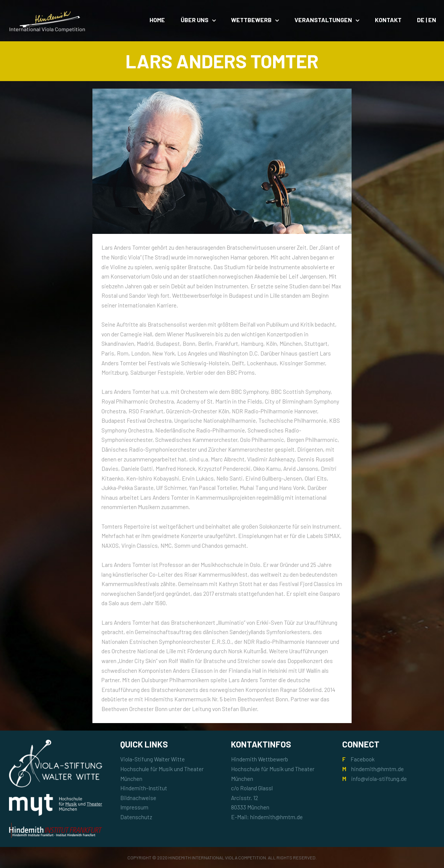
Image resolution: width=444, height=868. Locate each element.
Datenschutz (136, 817)
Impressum (134, 807)
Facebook (362, 759)
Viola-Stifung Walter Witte (153, 759)
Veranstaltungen (323, 20)
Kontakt (388, 20)
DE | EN (427, 20)
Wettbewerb (251, 20)
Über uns (195, 20)
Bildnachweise (138, 798)
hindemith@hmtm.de (378, 769)
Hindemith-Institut (144, 788)
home (157, 20)
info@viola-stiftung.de (379, 779)
